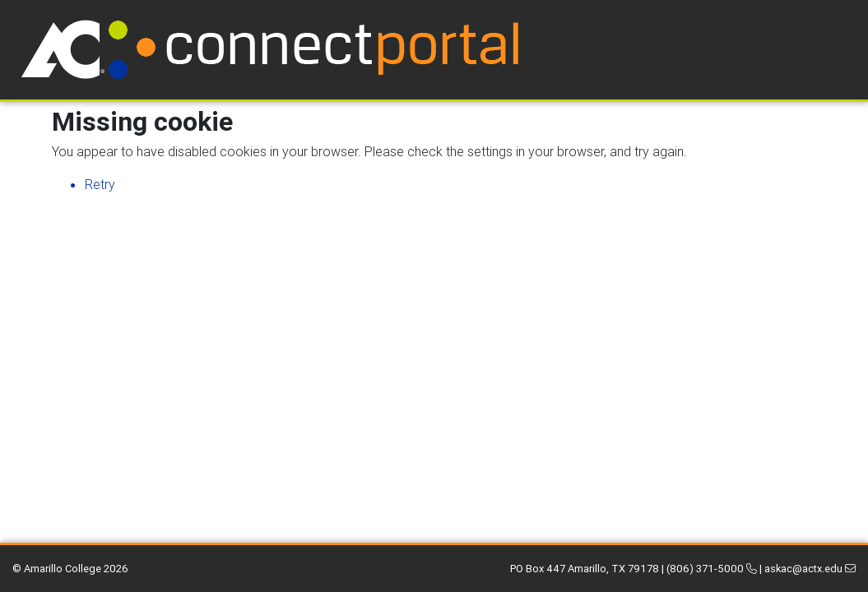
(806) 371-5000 (712, 569)
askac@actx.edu (810, 569)
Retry (100, 184)
